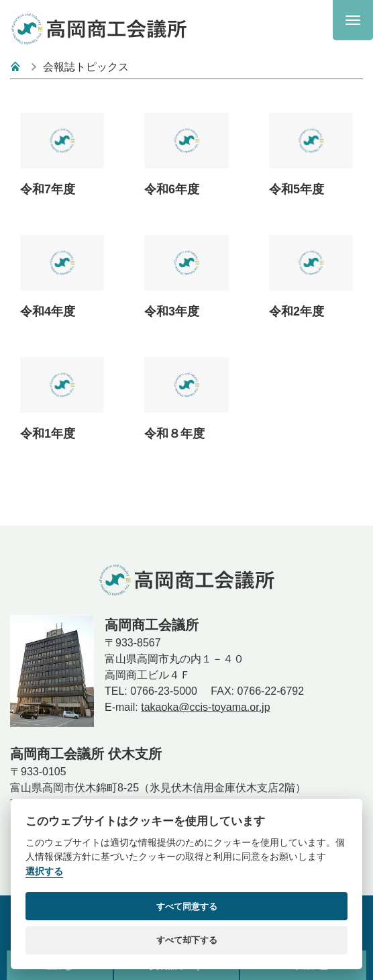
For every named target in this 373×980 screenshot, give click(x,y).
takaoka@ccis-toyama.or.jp (205, 707)
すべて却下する (187, 940)
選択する (44, 872)
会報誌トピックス (86, 67)
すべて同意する (187, 906)
